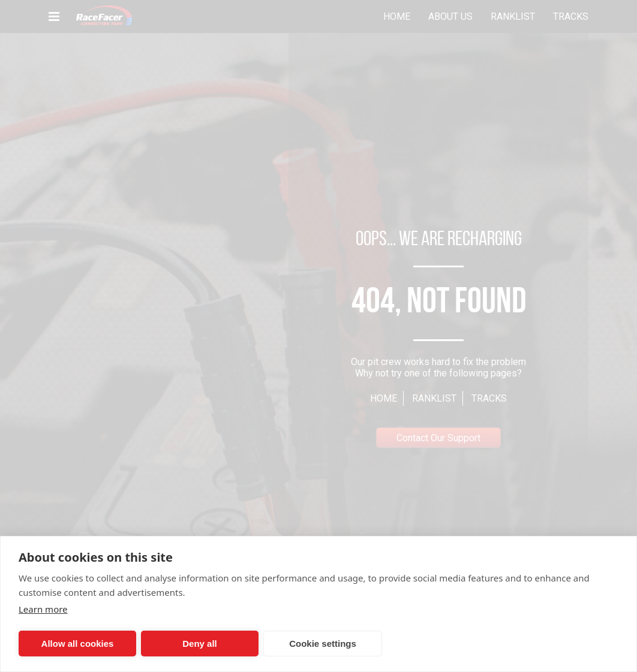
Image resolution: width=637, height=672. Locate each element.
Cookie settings (323, 644)
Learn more (43, 609)
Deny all (200, 644)
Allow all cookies (78, 644)
